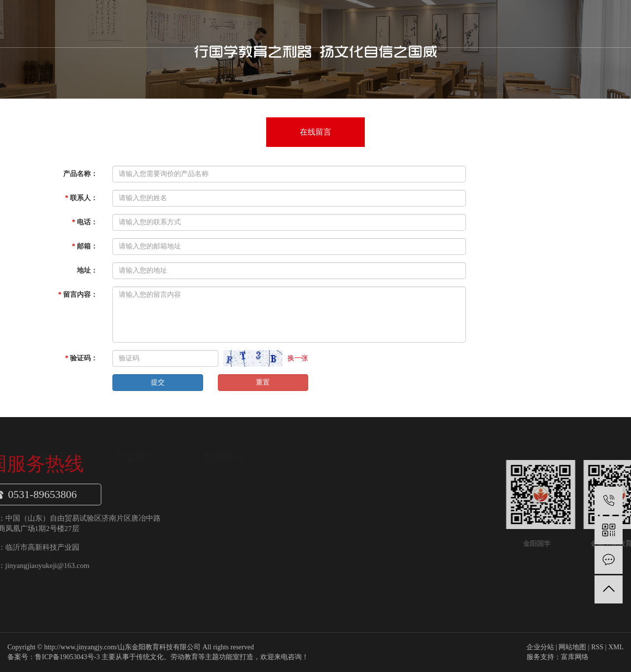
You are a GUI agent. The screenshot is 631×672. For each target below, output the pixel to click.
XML (616, 647)
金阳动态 (313, 502)
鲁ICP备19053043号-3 (67, 657)
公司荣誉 (147, 539)
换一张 (298, 358)
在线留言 (315, 132)
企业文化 (147, 521)
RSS (597, 647)
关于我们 (245, 23)
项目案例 (147, 576)
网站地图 (572, 647)
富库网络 (575, 657)
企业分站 (540, 647)
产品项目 (295, 23)
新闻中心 (345, 23)
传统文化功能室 (235, 521)
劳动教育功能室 (235, 502)
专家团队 (147, 558)
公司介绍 (147, 502)
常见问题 (313, 539)
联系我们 (446, 23)
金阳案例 (395, 23)
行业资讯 (313, 521)
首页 (194, 23)
